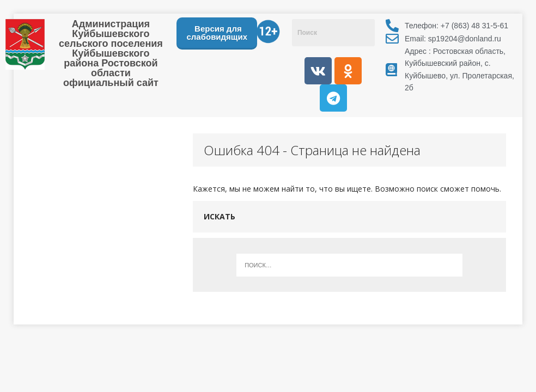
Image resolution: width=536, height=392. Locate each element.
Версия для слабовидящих (217, 33)
